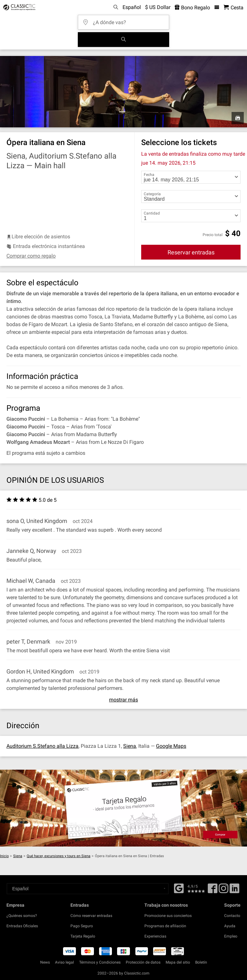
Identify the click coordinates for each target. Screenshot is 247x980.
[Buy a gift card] (123, 808)
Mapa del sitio (178, 962)
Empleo (231, 936)
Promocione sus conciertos (168, 916)
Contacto (232, 916)
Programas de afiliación (165, 926)
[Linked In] (234, 891)
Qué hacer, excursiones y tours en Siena (59, 856)
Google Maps (171, 746)
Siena (130, 746)
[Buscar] (123, 40)
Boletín (201, 962)
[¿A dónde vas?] (125, 20)
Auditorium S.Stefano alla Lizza (42, 746)
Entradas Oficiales (22, 926)
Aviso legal (64, 962)
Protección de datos (143, 962)
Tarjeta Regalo (83, 936)
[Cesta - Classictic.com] (233, 8)
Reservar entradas (191, 252)
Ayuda (230, 926)
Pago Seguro (82, 926)
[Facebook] (179, 888)
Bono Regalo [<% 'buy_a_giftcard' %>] (192, 8)
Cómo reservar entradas (91, 916)
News (45, 962)
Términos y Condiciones (100, 962)
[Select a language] (88, 889)
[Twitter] (224, 891)
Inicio (4, 856)
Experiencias (155, 936)
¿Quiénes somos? (22, 916)
